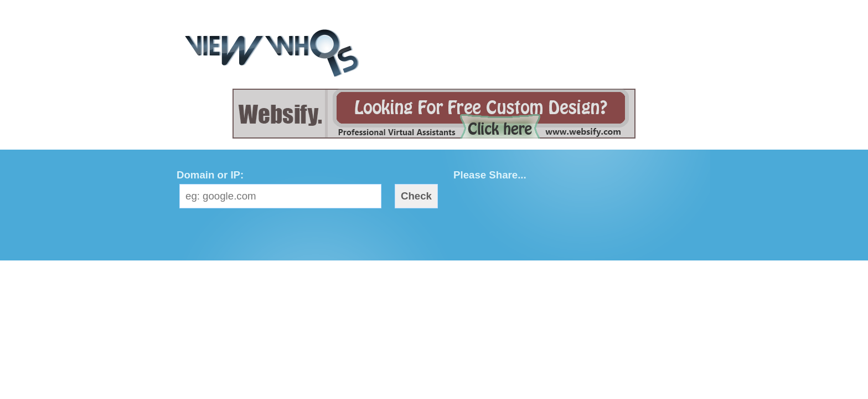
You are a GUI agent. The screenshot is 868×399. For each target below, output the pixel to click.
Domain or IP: (210, 175)
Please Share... (490, 175)
